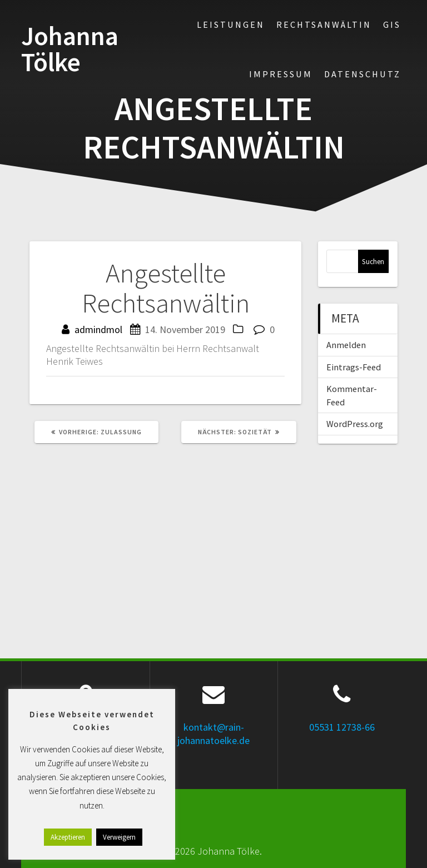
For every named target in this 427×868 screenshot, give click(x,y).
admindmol (98, 329)
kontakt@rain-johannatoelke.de (213, 733)
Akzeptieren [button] (68, 837)
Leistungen (231, 24)
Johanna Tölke (70, 49)
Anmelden (346, 345)
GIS (392, 24)
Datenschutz (363, 74)
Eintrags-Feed (354, 367)
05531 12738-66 (342, 727)
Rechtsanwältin (324, 24)
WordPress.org (355, 424)
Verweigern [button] (119, 837)
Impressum (281, 74)
